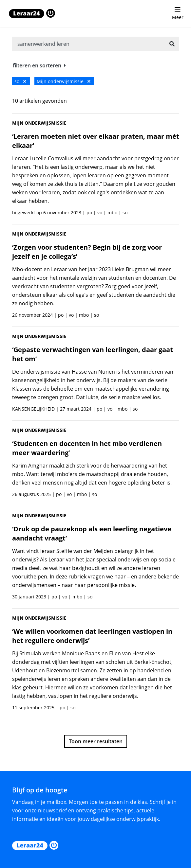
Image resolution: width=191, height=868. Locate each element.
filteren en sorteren (39, 65)
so (20, 81)
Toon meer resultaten (96, 741)
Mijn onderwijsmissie (64, 81)
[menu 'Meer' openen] (178, 13)
